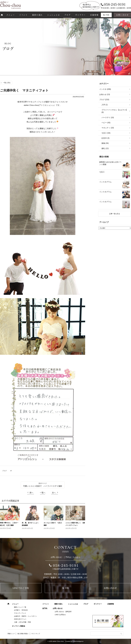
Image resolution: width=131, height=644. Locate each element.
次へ (54, 493)
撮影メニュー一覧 (20, 607)
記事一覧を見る (115, 214)
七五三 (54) (106, 133)
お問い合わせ (110, 588)
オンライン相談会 (19, 626)
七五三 (102, 172)
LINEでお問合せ (60, 615)
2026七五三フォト (20, 619)
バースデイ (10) (108, 118)
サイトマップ (36, 634)
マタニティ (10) (108, 128)
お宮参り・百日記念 (21, 610)
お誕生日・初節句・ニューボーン (25, 616)
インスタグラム (105, 182)
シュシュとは (54, 15)
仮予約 (106, 15)
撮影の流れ (37, 15)
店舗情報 (94, 15)
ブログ (67, 15)
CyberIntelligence (78, 641)
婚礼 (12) (105, 148)
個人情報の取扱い (23, 634)
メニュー (11, 15)
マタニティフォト (20, 613)
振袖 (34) (105, 143)
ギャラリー (80, 15)
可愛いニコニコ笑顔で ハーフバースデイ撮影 (43, 486)
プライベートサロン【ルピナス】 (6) (115, 111)
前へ (31, 493)
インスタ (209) (105, 89)
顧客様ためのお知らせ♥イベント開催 (110, 163)
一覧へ (43, 493)
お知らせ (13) (105, 94)
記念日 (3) (105, 138)
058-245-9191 (66, 566)
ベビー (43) (106, 123)
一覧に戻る (7, 83)
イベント (23, 15)
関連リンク (11, 634)
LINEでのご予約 (21, 588)
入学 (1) (105, 105)
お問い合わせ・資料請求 (63, 612)
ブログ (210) (104, 100)
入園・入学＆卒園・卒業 (22, 622)
